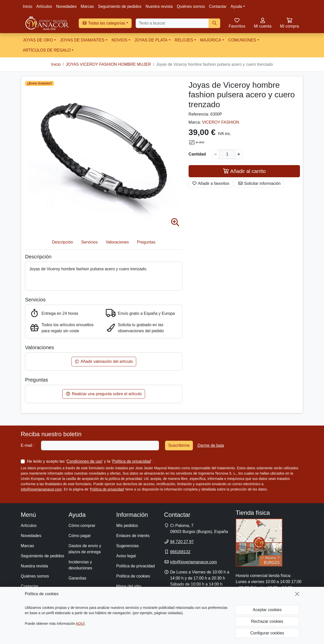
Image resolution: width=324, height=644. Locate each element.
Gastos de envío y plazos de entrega (85, 549)
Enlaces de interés (133, 536)
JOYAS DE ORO (38, 40)
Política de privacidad (131, 461)
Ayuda (236, 6)
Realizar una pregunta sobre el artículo (104, 394)
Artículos (44, 6)
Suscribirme (179, 445)
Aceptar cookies (267, 610)
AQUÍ (80, 624)
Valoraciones (117, 242)
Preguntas (146, 242)
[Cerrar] (297, 594)
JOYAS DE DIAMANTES (82, 40)
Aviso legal (126, 556)
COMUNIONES (242, 40)
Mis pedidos (127, 526)
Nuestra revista (159, 6)
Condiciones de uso (84, 461)
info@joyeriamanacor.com (41, 489)
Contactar (218, 6)
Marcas (87, 6)
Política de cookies (133, 576)
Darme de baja (211, 445)
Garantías (77, 578)
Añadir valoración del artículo (104, 361)
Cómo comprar (82, 526)
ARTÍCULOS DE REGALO (47, 50)
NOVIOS (119, 40)
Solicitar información (259, 183)
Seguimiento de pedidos (120, 6)
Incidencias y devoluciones (80, 565)
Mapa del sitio (129, 586)
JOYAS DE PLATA (151, 40)
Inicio (27, 6)
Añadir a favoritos (211, 183)
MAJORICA (211, 40)
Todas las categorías (104, 23)
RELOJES (184, 40)
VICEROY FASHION (220, 122)
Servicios (89, 242)
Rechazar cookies (267, 621)
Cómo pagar (80, 536)
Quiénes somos (191, 6)
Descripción (63, 242)
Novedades (66, 6)
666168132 (180, 552)
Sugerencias (127, 546)
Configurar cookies (267, 633)
